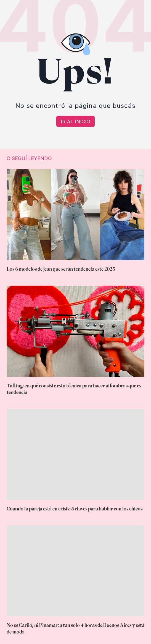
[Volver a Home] (75, 121)
